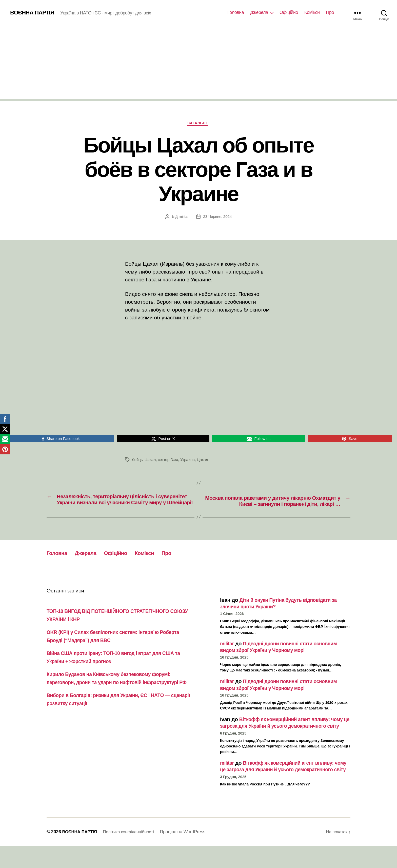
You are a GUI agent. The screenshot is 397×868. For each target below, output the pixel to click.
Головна (236, 12)
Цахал (205, 461)
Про (330, 12)
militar (183, 217)
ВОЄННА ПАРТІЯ (34, 13)
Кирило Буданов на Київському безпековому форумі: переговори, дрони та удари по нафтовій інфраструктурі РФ (118, 691)
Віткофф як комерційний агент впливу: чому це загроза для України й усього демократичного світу (279, 735)
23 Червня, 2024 (218, 217)
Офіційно (289, 12)
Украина (189, 461)
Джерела (259, 12)
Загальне (198, 124)
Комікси (312, 12)
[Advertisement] (198, 63)
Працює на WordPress (188, 854)
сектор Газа (169, 461)
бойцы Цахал (144, 461)
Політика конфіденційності (133, 854)
